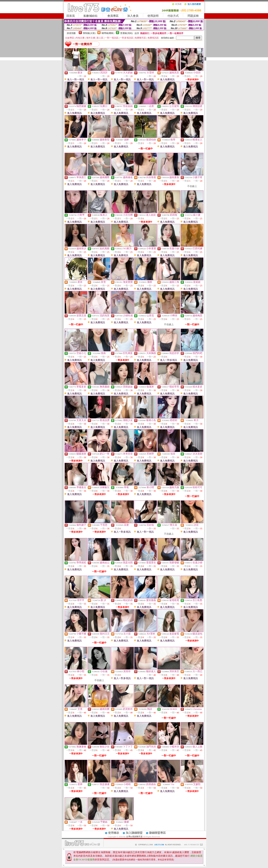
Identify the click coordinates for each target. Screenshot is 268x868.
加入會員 (133, 16)
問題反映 (193, 16)
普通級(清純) (127, 33)
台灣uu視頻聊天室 (134, 837)
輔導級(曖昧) (108, 33)
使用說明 (153, 16)
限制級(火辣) (89, 33)
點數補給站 (91, 16)
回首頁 (71, 16)
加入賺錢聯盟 (134, 833)
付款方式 (173, 16)
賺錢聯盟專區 (157, 833)
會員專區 (113, 16)
